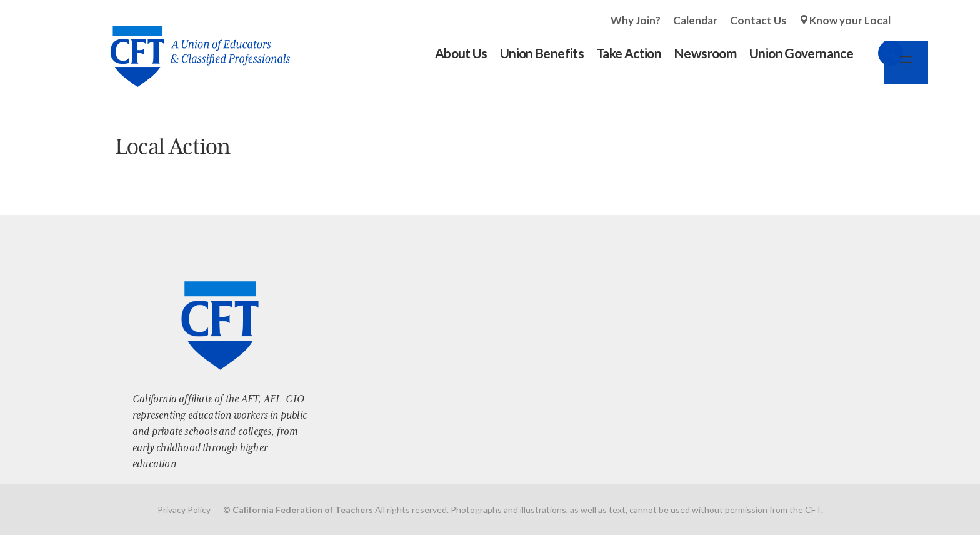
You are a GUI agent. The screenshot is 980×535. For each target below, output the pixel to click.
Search (878, 53)
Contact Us (758, 20)
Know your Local (850, 20)
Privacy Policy (184, 510)
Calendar (695, 20)
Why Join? (636, 20)
